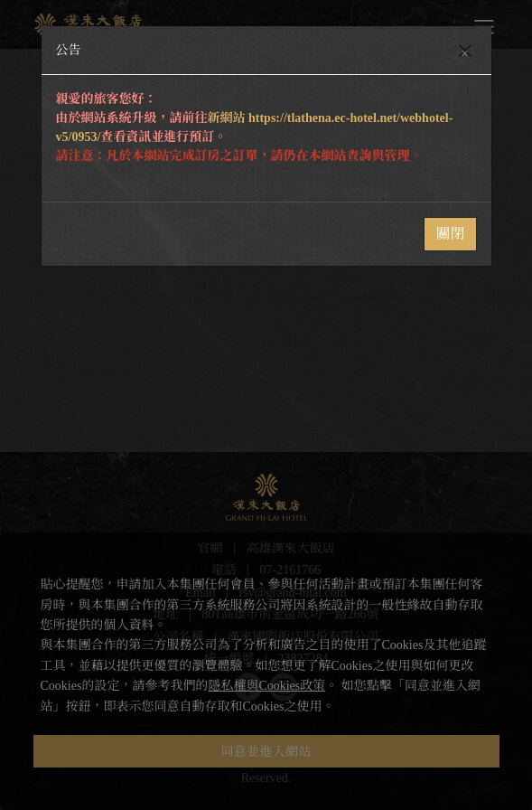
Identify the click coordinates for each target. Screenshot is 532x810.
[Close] (465, 51)
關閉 (450, 234)
